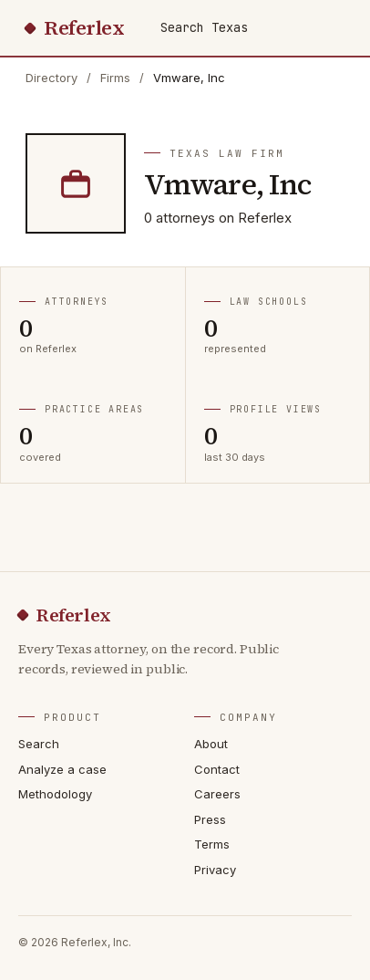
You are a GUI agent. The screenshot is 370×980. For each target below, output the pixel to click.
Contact (217, 769)
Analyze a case (62, 769)
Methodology (55, 794)
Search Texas (204, 27)
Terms (212, 844)
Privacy (215, 870)
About (211, 744)
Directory (51, 78)
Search (39, 744)
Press (210, 819)
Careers (217, 794)
